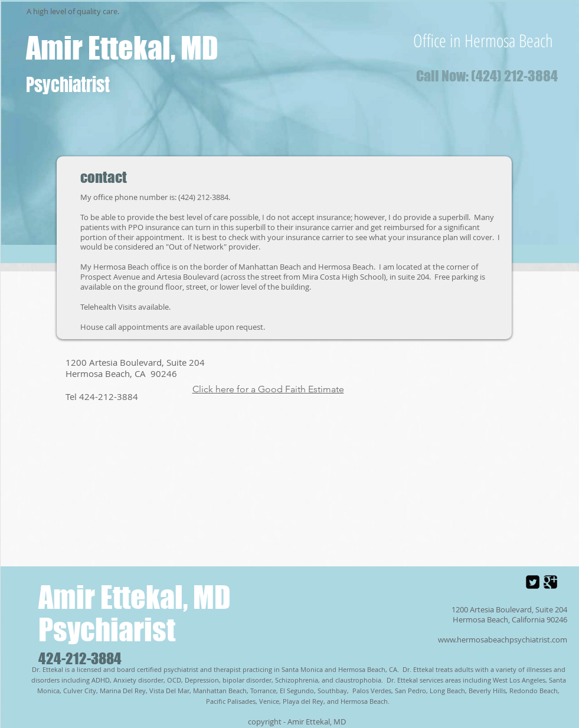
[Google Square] (550, 582)
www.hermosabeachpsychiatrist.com (503, 640)
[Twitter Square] (533, 582)
